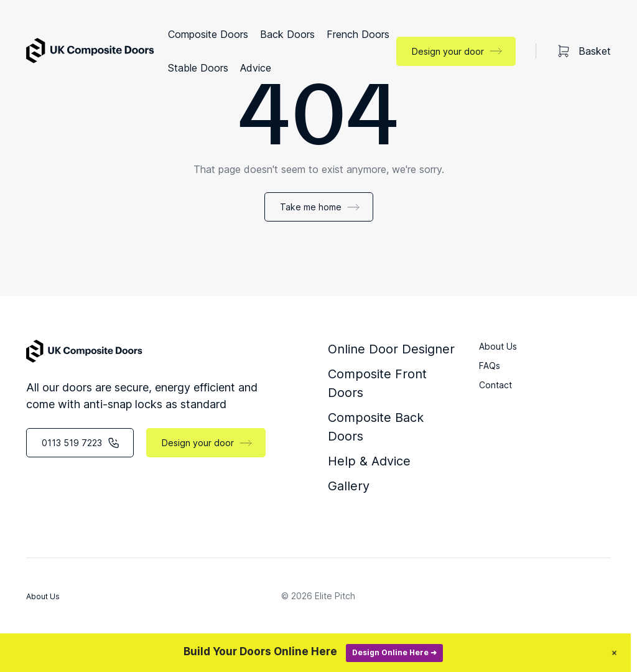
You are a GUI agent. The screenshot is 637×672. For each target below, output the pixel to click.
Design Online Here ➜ (407, 652)
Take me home (311, 207)
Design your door (448, 51)
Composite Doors (208, 34)
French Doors (358, 34)
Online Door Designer (391, 349)
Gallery (349, 486)
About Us (498, 346)
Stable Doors (198, 68)
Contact (495, 385)
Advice (256, 68)
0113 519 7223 (72, 443)
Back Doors (287, 34)
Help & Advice (369, 461)
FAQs (490, 366)
